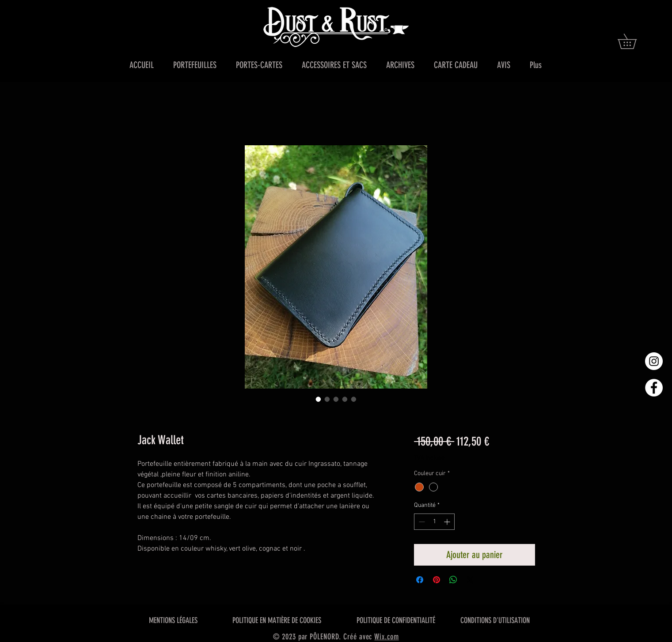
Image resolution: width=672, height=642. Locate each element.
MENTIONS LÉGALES (173, 620)
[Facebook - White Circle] (654, 388)
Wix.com (386, 637)
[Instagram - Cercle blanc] (654, 361)
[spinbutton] (434, 522)
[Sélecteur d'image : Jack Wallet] (319, 399)
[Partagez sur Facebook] (420, 580)
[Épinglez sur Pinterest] (437, 580)
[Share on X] (470, 580)
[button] (634, 41)
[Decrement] (421, 522)
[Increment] (448, 522)
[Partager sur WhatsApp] (453, 580)
